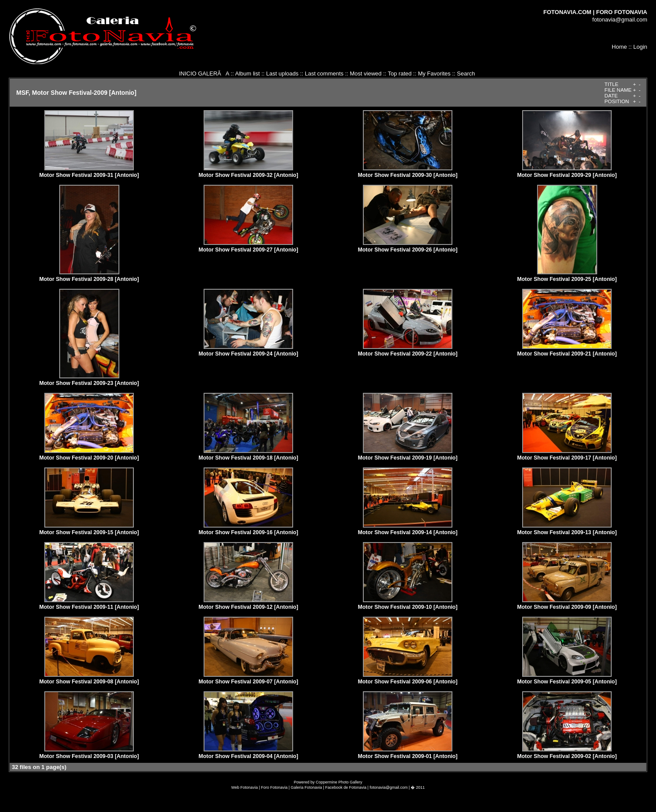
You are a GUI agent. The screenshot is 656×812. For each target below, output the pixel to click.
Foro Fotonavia (274, 787)
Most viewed (366, 74)
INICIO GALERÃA (204, 74)
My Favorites (434, 74)
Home (619, 47)
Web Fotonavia (244, 787)
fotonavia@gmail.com (620, 20)
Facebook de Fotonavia (346, 787)
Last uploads (282, 74)
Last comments (324, 74)
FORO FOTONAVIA (622, 12)
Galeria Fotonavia (306, 787)
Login (640, 47)
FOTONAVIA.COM (567, 12)
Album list (247, 74)
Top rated (400, 74)
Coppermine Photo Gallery (339, 782)
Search (466, 74)
